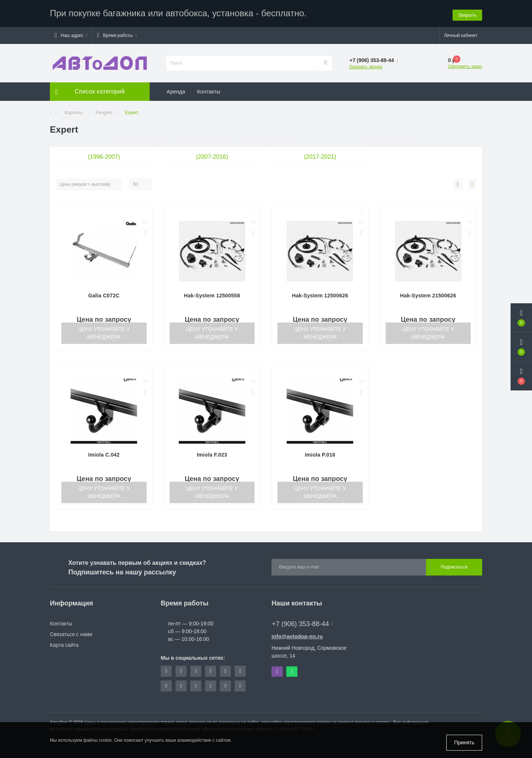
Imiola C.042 (104, 454)
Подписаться (454, 566)
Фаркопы (74, 112)
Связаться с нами (71, 633)
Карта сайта (64, 644)
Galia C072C (104, 294)
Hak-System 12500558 (212, 294)
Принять (464, 742)
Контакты (209, 91)
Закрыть (467, 13)
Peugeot (104, 112)
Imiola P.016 (320, 454)
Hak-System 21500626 (428, 294)
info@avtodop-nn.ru (297, 635)
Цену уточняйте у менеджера (104, 332)
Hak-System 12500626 (320, 294)
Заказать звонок (366, 66)
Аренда (176, 91)
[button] (71, 34)
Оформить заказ (465, 65)
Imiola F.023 (212, 454)
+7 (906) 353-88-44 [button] (302, 623)
